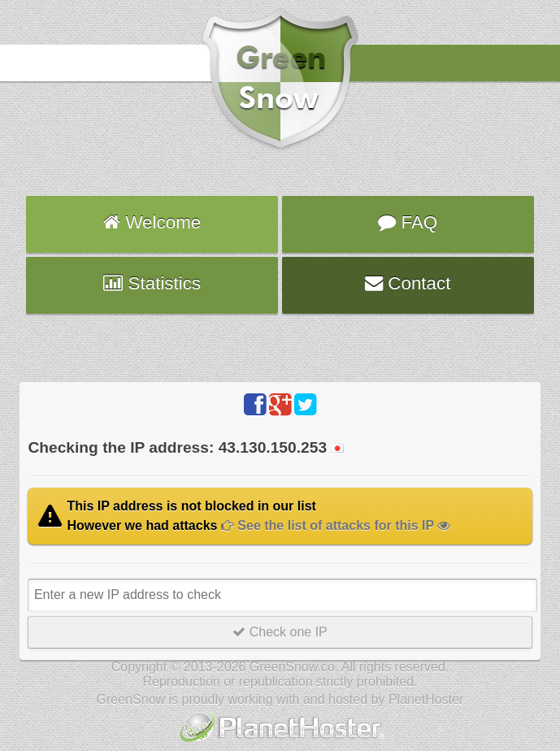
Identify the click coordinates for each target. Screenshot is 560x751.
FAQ (408, 222)
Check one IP (280, 632)
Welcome (152, 222)
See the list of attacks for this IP (336, 525)
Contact (408, 283)
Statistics (152, 283)
